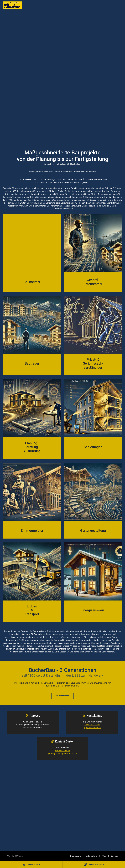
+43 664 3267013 (92, 725)
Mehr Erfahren (62, 696)
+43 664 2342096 (62, 751)
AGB (104, 856)
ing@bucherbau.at (92, 728)
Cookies (115, 856)
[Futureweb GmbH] (15, 856)
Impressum (75, 856)
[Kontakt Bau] (31, 865)
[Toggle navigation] (117, 5)
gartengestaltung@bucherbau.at (62, 753)
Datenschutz (91, 856)
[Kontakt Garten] (94, 865)
